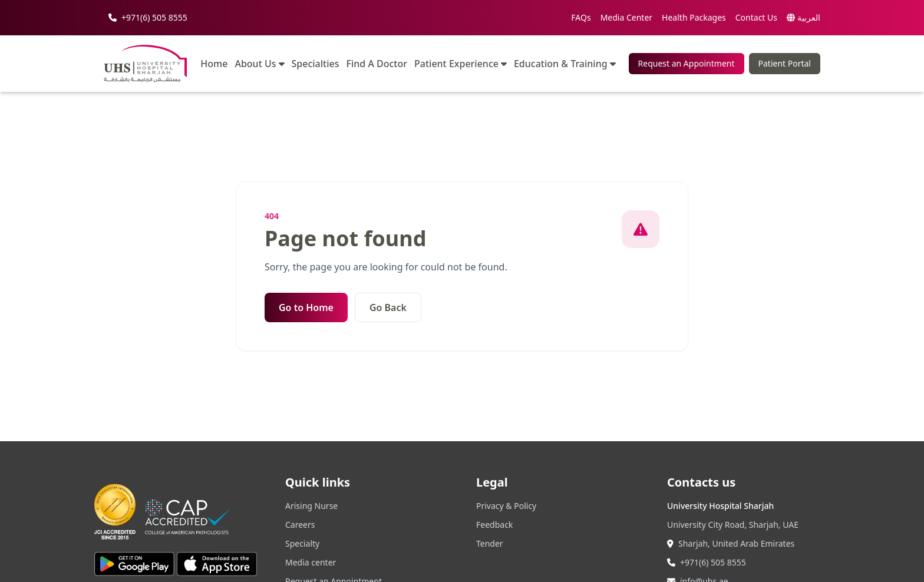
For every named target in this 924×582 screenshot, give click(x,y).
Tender (490, 543)
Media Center (626, 17)
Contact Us (756, 17)
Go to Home (306, 307)
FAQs (581, 17)
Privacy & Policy (506, 506)
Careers (300, 525)
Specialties (316, 64)
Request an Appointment (687, 63)
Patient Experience (461, 64)
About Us (259, 64)
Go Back (388, 307)
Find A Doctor (377, 64)
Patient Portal (785, 63)
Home (214, 64)
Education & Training (565, 64)
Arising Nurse (311, 506)
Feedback (494, 525)
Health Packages (694, 17)
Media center (311, 562)
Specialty (302, 543)
